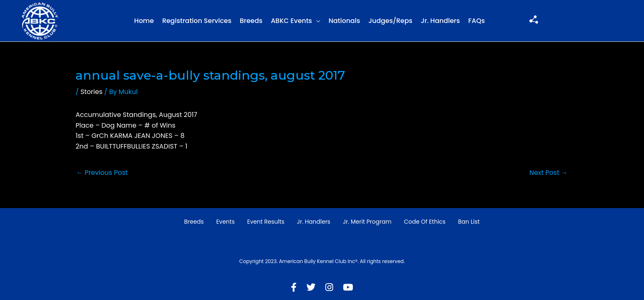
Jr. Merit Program (367, 222)
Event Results (266, 222)
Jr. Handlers (440, 21)
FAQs (477, 21)
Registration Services (197, 21)
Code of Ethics (425, 222)
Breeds (251, 21)
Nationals (344, 21)
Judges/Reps (390, 21)
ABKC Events (291, 21)
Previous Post (102, 173)
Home (144, 21)
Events (225, 222)
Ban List (469, 222)
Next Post (549, 173)
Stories (92, 92)
